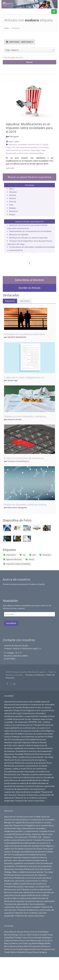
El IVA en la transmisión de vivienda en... (25, 458)
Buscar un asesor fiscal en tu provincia (29, 177)
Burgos (12, 214)
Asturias (13, 202)
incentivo (25, 150)
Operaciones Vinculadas (14, 754)
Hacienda (45, 555)
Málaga (42, 943)
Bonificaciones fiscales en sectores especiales (28, 238)
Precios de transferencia (37, 769)
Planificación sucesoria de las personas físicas (33, 763)
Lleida (25, 943)
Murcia (7, 946)
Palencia (27, 946)
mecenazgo (35, 150)
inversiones (25, 147)
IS (41, 144)
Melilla (48, 943)
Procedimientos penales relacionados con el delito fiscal (27, 771)
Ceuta (50, 935)
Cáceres (23, 935)
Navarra (14, 946)
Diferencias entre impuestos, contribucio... (26, 416)
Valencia (14, 952)
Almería (12, 198)
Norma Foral (34, 144)
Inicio (7, 28)
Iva (22, 555)
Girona (31, 937)
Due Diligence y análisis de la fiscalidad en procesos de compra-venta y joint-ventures (29, 734)
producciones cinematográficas (30, 153)
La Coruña (46, 940)
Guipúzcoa (9, 940)
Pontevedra (36, 946)
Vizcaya (29, 952)
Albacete (13, 192)
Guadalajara (47, 937)
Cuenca (25, 937)
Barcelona (13, 211)
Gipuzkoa (13, 144)
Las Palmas (13, 943)
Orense (20, 946)
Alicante (13, 195)
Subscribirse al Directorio (29, 280)
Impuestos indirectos (31, 742)
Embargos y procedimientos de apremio (28, 737)
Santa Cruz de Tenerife (14, 949)
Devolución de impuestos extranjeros (26, 731)
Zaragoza (43, 952)
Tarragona (45, 949)
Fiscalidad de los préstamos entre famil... (25, 334)
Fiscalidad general (19, 739)
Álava (12, 189)
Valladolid (21, 952)
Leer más (10, 168)
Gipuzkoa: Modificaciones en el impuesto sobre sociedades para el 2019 (29, 128)
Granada (38, 937)
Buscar (30, 62)
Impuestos (9, 555)
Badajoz (13, 208)
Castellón (44, 935)
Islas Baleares (32, 940)
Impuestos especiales (13, 742)
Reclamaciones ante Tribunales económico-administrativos (28, 774)
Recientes (25, 301)
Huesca (22, 940)
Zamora (36, 952)
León (20, 943)
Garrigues (14, 136)
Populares (10, 301)
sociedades (22, 144)
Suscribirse (11, 623)
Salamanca (45, 946)
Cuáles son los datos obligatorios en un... (25, 377)
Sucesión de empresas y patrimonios (40, 786)
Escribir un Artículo (29, 288)
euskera (34, 147)
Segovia (27, 949)
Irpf (32, 555)
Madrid (35, 943)
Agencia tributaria (12, 559)
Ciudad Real (9, 937)
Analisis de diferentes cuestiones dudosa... (26, 505)
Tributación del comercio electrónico (30, 801)
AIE (18, 147)
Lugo (30, 943)
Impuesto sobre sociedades (17, 564)
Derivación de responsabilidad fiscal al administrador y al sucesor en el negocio (29, 728)
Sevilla (33, 949)
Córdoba (18, 937)
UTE (14, 147)
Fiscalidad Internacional (36, 739)
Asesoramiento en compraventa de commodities (30, 231)
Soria (38, 949)
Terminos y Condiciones (35, 675)
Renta (30, 559)
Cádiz (29, 935)
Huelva (16, 940)
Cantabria (35, 935)
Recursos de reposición (20, 780)
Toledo (7, 952)
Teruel (52, 949)
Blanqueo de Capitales (19, 234)
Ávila (11, 205)
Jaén (39, 940)
